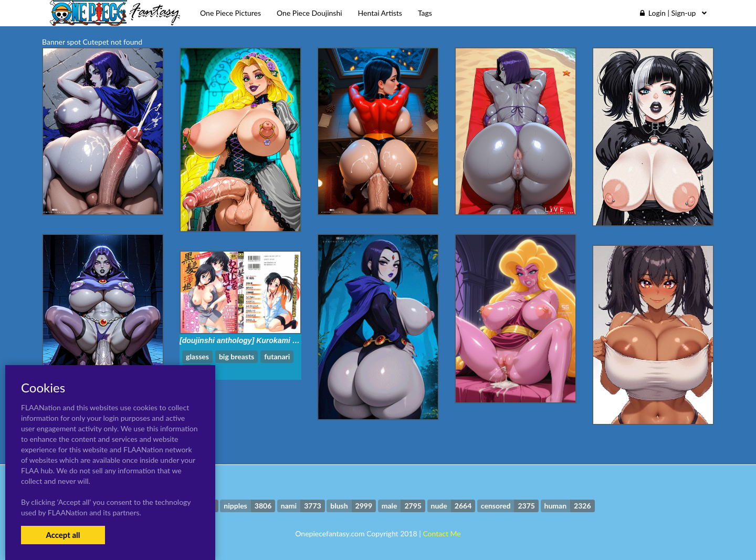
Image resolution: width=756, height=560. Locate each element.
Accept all (63, 535)
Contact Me (442, 533)
